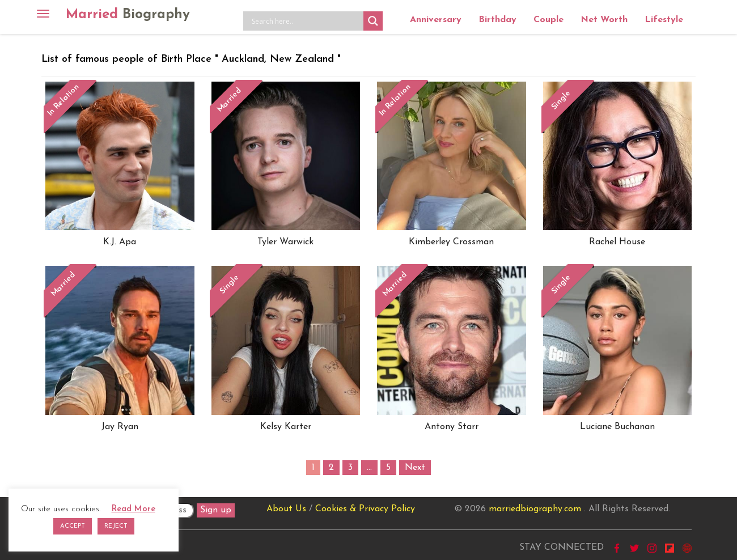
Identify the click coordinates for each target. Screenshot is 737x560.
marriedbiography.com (535, 509)
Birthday (497, 20)
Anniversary (436, 20)
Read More (134, 509)
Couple (548, 20)
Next (415, 468)
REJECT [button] (116, 526)
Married (128, 15)
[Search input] (306, 21)
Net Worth (604, 20)
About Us (286, 509)
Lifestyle (664, 20)
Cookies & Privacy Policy (365, 509)
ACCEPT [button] (73, 526)
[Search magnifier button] (373, 21)
